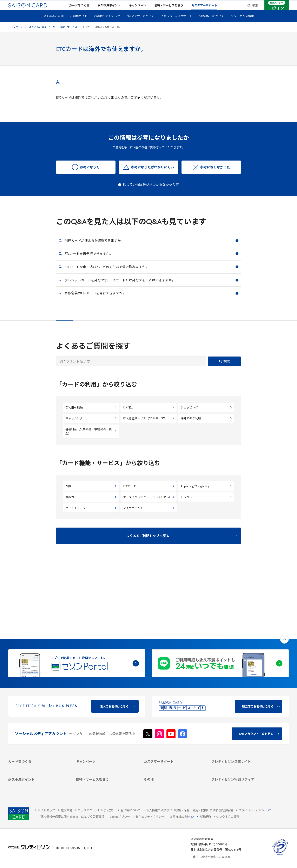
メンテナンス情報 (242, 23)
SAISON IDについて (212, 23)
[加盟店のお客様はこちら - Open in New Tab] (220, 639)
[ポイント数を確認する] (37, 784)
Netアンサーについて (140, 23)
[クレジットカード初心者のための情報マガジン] (240, 750)
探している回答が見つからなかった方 (151, 191)
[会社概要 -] (240, 706)
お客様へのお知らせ (107, 23)
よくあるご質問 (53, 23)
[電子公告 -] (240, 728)
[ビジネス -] (240, 712)
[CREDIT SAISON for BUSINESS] (77, 639)
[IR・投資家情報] (240, 722)
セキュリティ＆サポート (177, 23)
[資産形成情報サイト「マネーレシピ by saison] (240, 760)
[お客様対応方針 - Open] (181, 817)
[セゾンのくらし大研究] (240, 767)
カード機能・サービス (65, 34)
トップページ (16, 34)
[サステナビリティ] (240, 717)
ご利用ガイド (79, 23)
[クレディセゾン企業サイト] (240, 701)
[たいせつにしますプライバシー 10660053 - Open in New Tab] (280, 855)
